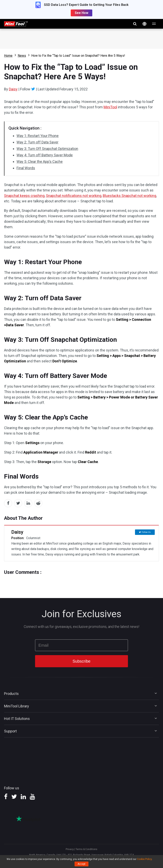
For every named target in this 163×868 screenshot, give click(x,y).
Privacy (70, 849)
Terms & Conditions (86, 849)
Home (8, 56)
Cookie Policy (144, 859)
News (22, 56)
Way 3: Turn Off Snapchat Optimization (47, 149)
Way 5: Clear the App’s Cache (40, 162)
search (135, 24)
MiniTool (110, 107)
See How (81, 13)
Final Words (26, 168)
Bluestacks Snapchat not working (129, 196)
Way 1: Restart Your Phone (38, 136)
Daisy (13, 89)
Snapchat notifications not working (74, 196)
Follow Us (146, 532)
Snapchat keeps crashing (24, 196)
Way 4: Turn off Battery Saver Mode (45, 155)
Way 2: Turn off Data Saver (37, 142)
